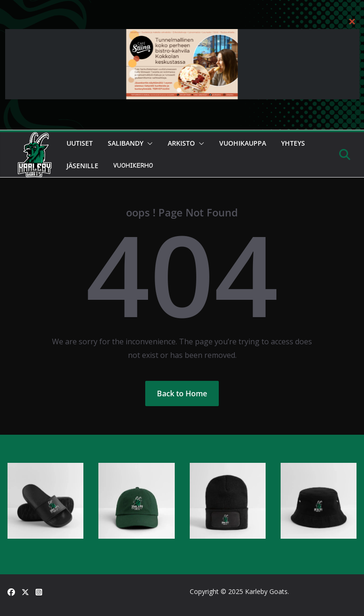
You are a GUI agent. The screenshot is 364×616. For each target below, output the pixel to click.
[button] (148, 143)
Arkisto (181, 143)
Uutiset (80, 143)
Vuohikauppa (243, 143)
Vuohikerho (133, 166)
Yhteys (293, 143)
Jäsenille (82, 166)
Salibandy (126, 143)
